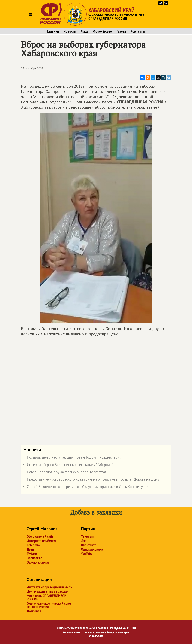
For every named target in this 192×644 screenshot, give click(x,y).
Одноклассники (38, 562)
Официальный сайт (40, 536)
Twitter (32, 554)
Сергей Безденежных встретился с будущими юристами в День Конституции (86, 487)
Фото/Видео (102, 31)
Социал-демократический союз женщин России (49, 605)
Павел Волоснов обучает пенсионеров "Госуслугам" (66, 473)
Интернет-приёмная (41, 541)
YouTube (87, 554)
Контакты (138, 31)
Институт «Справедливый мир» (49, 587)
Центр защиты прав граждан (47, 591)
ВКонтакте (34, 558)
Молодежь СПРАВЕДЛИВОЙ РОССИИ (47, 597)
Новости (70, 31)
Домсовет (34, 611)
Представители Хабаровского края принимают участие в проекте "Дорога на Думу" (92, 480)
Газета (121, 31)
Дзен (30, 549)
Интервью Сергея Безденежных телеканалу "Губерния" (68, 465)
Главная (53, 31)
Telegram (33, 545)
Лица (85, 31)
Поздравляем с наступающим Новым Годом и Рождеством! (72, 458)
